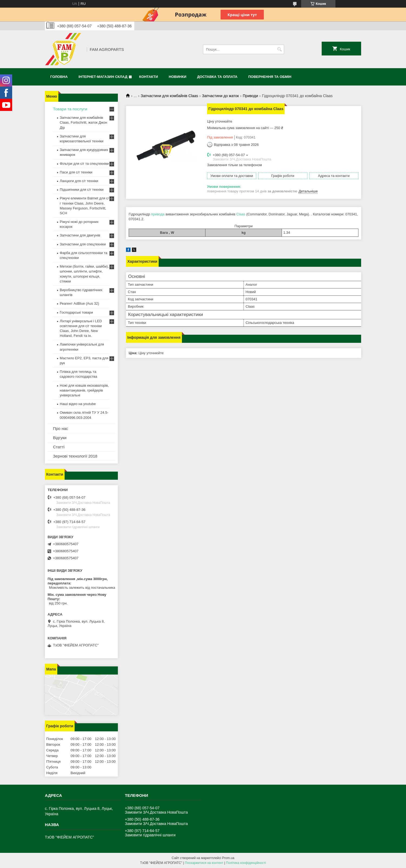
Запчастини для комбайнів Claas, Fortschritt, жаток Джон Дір (83, 122)
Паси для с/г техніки (76, 172)
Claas (241, 214)
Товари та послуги (70, 109)
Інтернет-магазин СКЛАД (103, 77)
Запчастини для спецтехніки (83, 244)
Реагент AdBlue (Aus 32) (79, 303)
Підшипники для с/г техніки (82, 190)
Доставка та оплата (217, 77)
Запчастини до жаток (220, 96)
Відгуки (60, 438)
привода (158, 214)
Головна (59, 77)
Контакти (149, 77)
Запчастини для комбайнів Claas (169, 96)
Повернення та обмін (270, 77)
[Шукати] (279, 49)
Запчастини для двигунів (80, 235)
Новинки (177, 77)
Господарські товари (76, 312)
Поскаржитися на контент (204, 863)
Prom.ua (228, 858)
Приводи (250, 96)
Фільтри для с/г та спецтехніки (84, 164)
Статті (59, 447)
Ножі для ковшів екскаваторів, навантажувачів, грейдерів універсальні (84, 390)
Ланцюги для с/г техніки (79, 181)
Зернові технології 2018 (75, 456)
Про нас (61, 428)
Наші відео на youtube (78, 404)
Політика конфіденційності (246, 863)
